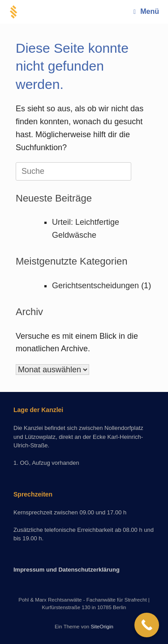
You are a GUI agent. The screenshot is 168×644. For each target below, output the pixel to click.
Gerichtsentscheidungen (95, 286)
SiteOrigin (102, 627)
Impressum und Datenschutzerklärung (67, 570)
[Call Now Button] (147, 625)
